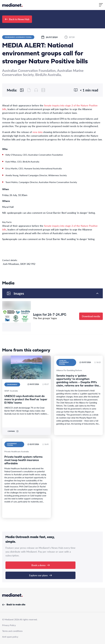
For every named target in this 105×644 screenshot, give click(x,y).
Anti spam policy (10, 637)
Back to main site (14, 605)
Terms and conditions (12, 631)
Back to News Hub (17, 19)
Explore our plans (40, 575)
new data (38, 132)
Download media (91, 316)
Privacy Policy (9, 625)
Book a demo (41, 565)
